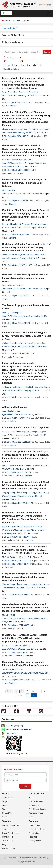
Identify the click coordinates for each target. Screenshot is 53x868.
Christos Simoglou (10, 343)
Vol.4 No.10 (13, 469)
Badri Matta (25, 646)
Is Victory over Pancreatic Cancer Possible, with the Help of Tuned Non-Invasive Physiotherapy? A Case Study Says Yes (25, 638)
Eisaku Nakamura (39, 224)
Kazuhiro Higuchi (10, 224)
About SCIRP (36, 794)
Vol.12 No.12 (41, 316)
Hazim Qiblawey (21, 527)
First (9, 691)
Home (8, 20)
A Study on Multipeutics (15, 407)
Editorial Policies (36, 801)
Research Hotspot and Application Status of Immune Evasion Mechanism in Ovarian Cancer (25, 278)
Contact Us (7, 813)
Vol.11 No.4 (40, 289)
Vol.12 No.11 (41, 435)
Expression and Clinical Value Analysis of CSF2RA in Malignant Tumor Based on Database (24, 183)
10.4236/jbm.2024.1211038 (18, 442)
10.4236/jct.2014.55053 (17, 652)
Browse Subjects (13, 35)
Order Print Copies (10, 833)
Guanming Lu (15, 313)
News (4, 817)
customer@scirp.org (14, 726)
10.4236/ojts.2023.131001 (18, 397)
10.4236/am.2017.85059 (17, 418)
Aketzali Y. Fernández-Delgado (15, 432)
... (39, 691)
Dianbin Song (22, 493)
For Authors (34, 805)
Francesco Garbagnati (29, 92)
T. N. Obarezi (34, 557)
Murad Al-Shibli (9, 615)
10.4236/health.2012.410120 (19, 472)
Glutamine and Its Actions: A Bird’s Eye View (26, 428)
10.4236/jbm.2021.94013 (17, 201)
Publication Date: (14, 58)
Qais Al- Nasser (36, 527)
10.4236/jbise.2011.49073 (18, 625)
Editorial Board (36, 65)
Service (6, 821)
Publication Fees (36, 813)
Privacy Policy (35, 841)
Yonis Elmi (7, 669)
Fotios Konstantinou (27, 343)
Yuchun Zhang (8, 285)
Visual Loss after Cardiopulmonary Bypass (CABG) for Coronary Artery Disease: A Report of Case (26, 336)
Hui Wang (20, 285)
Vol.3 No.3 (19, 167)
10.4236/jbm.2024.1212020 (18, 323)
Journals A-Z (8, 798)
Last (20, 695)
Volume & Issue (9, 848)
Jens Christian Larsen (12, 411)
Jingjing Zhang (8, 493)
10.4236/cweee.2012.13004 (19, 537)
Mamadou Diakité (42, 387)
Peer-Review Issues (37, 809)
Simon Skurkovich (10, 160)
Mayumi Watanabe (10, 465)
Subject (5, 801)
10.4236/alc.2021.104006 (18, 595)
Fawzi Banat (8, 527)
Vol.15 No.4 (31, 133)
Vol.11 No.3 (43, 673)
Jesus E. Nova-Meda (11, 255)
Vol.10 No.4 (30, 588)
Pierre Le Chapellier (11, 646)
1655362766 (11, 733)
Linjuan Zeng (8, 129)
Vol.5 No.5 (42, 347)
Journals (16, 20)
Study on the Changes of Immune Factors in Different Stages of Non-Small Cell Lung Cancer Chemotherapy (25, 577)
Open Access (34, 825)
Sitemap (6, 809)
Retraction (33, 837)
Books (5, 805)
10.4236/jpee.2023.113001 (18, 680)
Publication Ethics (36, 829)
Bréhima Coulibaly (26, 387)
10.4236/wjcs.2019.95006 (18, 234)
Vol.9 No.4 (40, 194)
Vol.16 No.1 (32, 258)
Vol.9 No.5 (42, 228)
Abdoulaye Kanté (10, 387)
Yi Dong (32, 493)
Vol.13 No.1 (37, 390)
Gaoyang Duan (21, 129)
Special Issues (35, 817)
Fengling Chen (8, 190)
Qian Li (5, 313)
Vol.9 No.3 (26, 561)
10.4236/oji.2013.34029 (17, 102)
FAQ (4, 844)
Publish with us (13, 42)
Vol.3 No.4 (32, 96)
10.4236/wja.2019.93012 (17, 564)
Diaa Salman (18, 669)
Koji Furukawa (24, 224)
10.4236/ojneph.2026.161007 (19, 265)
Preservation (34, 833)
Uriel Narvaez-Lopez (30, 255)
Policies (33, 821)
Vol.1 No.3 (18, 533)
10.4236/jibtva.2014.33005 (18, 170)
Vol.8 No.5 (25, 414)
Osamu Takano (26, 465)
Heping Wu (44, 129)
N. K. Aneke (22, 557)
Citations (12, 106)
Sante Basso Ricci (10, 92)
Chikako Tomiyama (42, 465)
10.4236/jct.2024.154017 (17, 136)
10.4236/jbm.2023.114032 (18, 296)
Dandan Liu (34, 129)
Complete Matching (15, 65)
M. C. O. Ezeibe (9, 557)
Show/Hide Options (11, 69)
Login (6, 13)
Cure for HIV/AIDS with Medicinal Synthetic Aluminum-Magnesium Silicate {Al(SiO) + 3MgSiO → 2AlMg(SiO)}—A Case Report (26, 550)
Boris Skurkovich (26, 160)
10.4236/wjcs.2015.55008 (18, 354)
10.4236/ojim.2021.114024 (18, 503)
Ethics (31, 798)
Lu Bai (39, 493)
